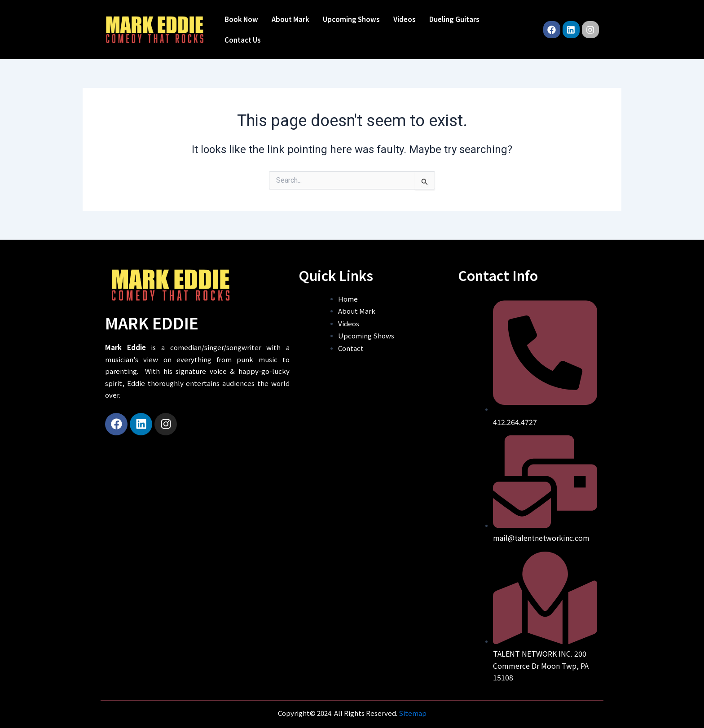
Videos (405, 19)
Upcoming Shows (351, 19)
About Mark (290, 19)
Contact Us (243, 40)
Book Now (241, 19)
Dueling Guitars (454, 19)
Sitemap (413, 713)
